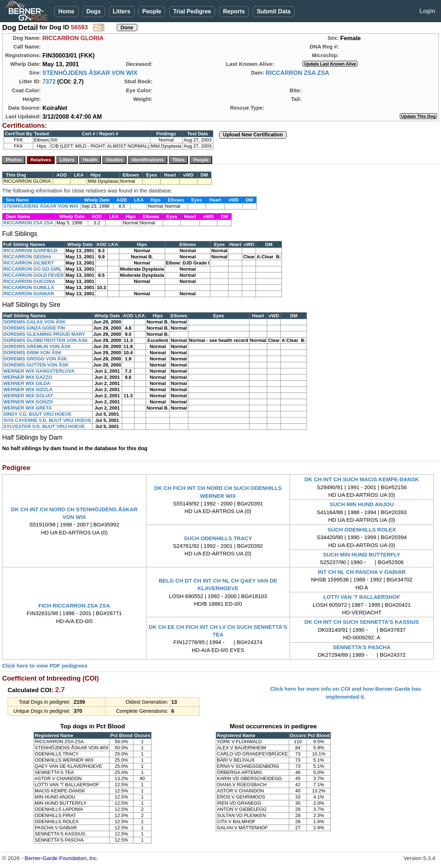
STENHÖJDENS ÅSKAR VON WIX (90, 73)
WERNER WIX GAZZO (28, 377)
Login (427, 11)
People (152, 11)
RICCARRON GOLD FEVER (34, 275)
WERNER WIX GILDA (27, 383)
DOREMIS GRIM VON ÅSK (32, 353)
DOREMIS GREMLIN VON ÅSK (37, 346)
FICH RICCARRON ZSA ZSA (74, 606)
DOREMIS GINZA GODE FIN (34, 328)
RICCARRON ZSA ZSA (297, 73)
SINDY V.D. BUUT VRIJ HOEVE (37, 414)
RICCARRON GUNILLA (29, 287)
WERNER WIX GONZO (28, 402)
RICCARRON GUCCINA (29, 281)
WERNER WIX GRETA (27, 408)
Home (66, 11)
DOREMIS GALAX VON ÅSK (35, 322)
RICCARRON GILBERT (29, 263)
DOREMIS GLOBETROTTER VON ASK (46, 340)
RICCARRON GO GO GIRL (33, 269)
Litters (122, 11)
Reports (234, 11)
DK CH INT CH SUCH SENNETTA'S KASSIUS (362, 622)
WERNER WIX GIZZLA (28, 389)
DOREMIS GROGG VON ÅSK (35, 359)
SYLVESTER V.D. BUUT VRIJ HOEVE (44, 426)
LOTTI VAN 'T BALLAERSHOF (361, 597)
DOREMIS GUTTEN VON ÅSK (36, 365)
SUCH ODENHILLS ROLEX (362, 530)
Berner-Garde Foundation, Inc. (61, 858)
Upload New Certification (253, 135)
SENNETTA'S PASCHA (362, 647)
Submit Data (273, 11)
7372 (49, 81)
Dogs (94, 11)
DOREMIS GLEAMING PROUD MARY (44, 334)
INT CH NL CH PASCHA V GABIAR (362, 572)
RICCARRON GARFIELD (30, 251)
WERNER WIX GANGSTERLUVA (39, 371)
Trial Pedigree (192, 11)
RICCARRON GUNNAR (29, 294)
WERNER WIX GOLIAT (28, 396)
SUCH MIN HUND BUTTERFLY (362, 554)
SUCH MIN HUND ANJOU (362, 504)
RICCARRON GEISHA (27, 257)
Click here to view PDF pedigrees (45, 666)
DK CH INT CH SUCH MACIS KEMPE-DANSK (362, 479)
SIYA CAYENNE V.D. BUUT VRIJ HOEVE (47, 420)
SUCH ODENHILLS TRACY (218, 538)
